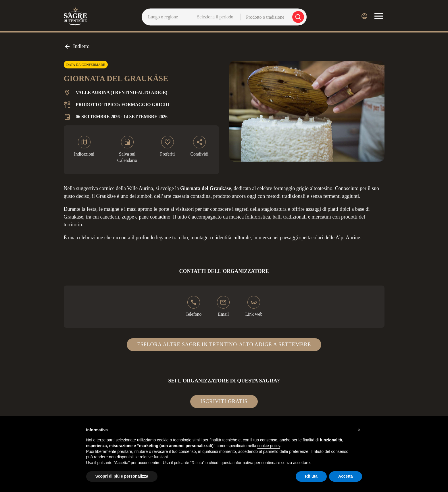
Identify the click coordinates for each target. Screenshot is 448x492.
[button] (359, 430)
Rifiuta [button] (311, 476)
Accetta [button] (346, 476)
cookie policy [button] (269, 446)
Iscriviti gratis (224, 401)
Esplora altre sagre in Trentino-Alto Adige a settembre (224, 344)
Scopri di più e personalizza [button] (122, 476)
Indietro (77, 47)
